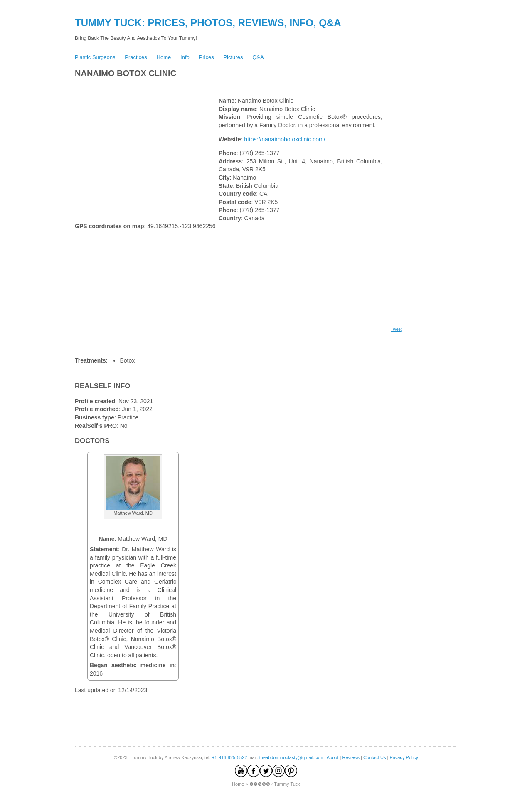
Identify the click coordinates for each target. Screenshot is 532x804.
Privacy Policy (404, 757)
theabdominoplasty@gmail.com (291, 757)
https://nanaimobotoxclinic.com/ (284, 139)
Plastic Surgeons (95, 57)
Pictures (233, 57)
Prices (207, 57)
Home (164, 57)
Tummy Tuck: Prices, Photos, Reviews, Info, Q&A (208, 23)
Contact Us (374, 757)
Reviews (351, 757)
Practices (136, 57)
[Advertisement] (224, 85)
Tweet (396, 329)
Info (185, 57)
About (333, 757)
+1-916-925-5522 (230, 757)
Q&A (258, 57)
